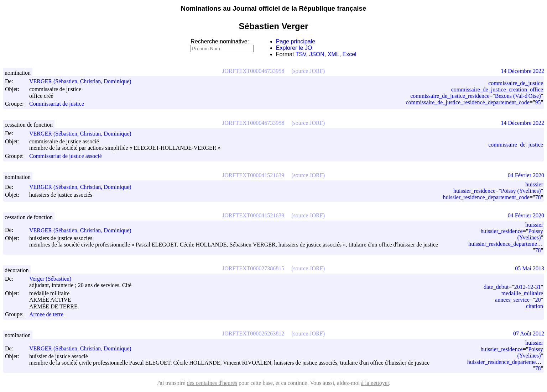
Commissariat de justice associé (66, 156)
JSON (317, 54)
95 (538, 102)
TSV (301, 54)
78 (538, 197)
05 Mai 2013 (530, 268)
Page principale (296, 41)
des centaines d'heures (212, 383)
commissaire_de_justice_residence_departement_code (467, 102)
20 (538, 300)
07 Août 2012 (529, 333)
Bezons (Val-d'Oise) (518, 96)
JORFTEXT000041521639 (253, 175)
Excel (350, 54)
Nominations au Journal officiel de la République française (274, 8)
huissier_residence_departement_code (486, 197)
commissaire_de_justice (516, 83)
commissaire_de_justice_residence (450, 96)
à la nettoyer (375, 383)
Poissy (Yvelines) (521, 191)
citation (535, 306)
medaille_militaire (522, 293)
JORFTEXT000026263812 (253, 333)
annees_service (512, 300)
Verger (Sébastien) (53, 279)
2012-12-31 (528, 287)
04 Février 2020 (526, 175)
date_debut (496, 287)
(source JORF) (308, 71)
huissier (534, 184)
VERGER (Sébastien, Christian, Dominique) (84, 81)
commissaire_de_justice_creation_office (497, 89)
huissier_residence (474, 191)
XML (334, 54)
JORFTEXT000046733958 (253, 71)
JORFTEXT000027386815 (253, 268)
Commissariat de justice (57, 104)
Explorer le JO (294, 48)
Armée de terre (46, 314)
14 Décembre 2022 (522, 71)
